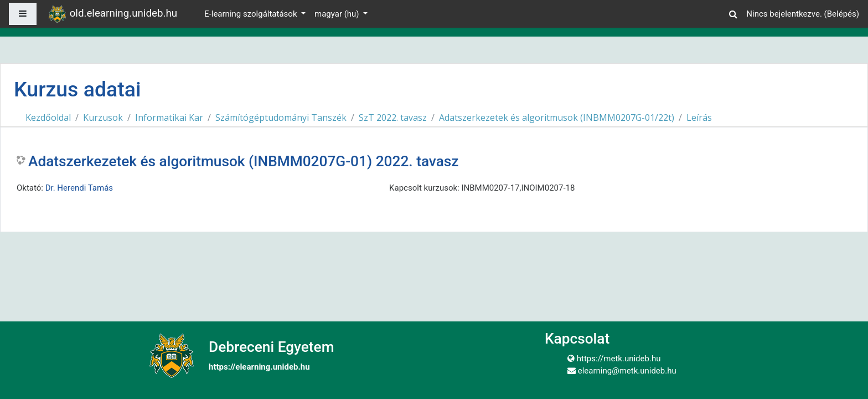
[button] (733, 12)
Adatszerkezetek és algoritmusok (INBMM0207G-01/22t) (557, 117)
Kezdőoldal (48, 117)
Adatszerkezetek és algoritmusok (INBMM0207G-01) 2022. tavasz (244, 161)
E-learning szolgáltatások (252, 14)
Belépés (842, 14)
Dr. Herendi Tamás (79, 188)
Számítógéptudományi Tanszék (281, 117)
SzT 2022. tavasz (393, 117)
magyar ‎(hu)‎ (338, 14)
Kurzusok (103, 117)
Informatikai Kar (169, 117)
